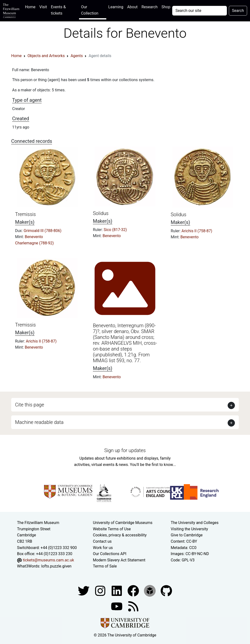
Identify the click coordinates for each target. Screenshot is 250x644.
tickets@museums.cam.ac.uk (48, 560)
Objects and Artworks (46, 56)
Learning (116, 7)
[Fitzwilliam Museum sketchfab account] (150, 590)
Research (150, 7)
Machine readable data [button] (39, 422)
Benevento (34, 237)
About (132, 7)
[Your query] (199, 11)
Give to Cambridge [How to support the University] (187, 535)
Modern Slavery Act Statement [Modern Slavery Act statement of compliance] (119, 560)
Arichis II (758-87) (197, 231)
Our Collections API (110, 554)
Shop (166, 7)
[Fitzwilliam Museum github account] (166, 590)
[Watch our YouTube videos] (117, 606)
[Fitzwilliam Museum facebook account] (117, 590)
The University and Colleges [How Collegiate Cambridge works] (195, 523)
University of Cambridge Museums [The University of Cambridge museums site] (123, 523)
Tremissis (25, 214)
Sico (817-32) (115, 230)
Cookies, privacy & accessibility (120, 535)
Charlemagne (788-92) (34, 243)
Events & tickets (58, 10)
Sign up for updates (125, 450)
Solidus (101, 213)
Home (31, 6)
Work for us (103, 548)
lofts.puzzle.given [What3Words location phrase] (56, 566)
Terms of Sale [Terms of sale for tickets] (105, 566)
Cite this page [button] (30, 405)
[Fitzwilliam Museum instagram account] (101, 590)
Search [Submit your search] (238, 11)
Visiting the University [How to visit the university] (189, 529)
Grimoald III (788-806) (42, 231)
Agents (77, 56)
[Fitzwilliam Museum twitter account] (84, 590)
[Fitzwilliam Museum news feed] (133, 606)
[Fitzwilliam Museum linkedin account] (134, 590)
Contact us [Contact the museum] (102, 541)
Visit (43, 7)
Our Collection (90, 10)
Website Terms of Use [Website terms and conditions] (112, 529)
